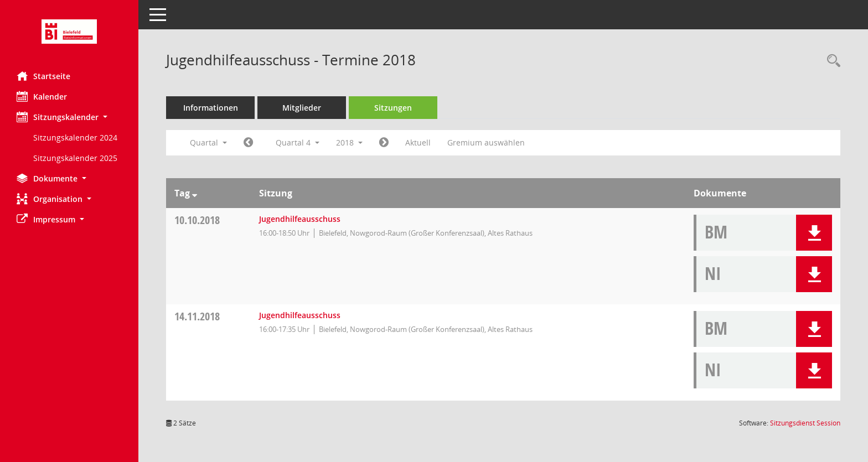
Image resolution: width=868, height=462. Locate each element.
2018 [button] (349, 142)
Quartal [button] (208, 142)
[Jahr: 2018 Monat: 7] (248, 143)
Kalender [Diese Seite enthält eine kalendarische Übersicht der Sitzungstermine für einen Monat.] (42, 96)
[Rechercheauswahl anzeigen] (831, 61)
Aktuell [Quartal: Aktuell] (418, 142)
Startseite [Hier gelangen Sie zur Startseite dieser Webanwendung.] (43, 76)
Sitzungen (393, 108)
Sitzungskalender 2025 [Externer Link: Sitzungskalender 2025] (75, 158)
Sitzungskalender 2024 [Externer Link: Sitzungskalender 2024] (75, 137)
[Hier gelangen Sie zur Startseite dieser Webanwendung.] (69, 32)
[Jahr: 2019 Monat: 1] (384, 143)
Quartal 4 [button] (298, 142)
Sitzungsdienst (805, 423)
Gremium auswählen (486, 142)
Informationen (211, 108)
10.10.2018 (197, 220)
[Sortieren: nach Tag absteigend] (195, 193)
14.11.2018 (197, 316)
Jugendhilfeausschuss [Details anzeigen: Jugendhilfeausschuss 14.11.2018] (300, 315)
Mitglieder (302, 108)
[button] (69, 117)
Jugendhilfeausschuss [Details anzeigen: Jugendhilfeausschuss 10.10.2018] (300, 219)
